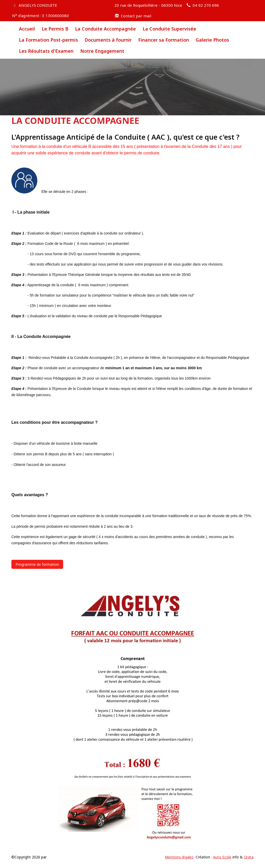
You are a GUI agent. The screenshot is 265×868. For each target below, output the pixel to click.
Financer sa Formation (164, 40)
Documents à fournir (108, 40)
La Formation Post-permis (48, 40)
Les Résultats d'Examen (46, 51)
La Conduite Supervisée (169, 29)
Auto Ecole (222, 857)
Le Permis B (55, 29)
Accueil (27, 29)
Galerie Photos (212, 40)
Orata (249, 857)
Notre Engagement (102, 51)
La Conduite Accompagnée (105, 29)
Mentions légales (179, 857)
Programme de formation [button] (37, 564)
